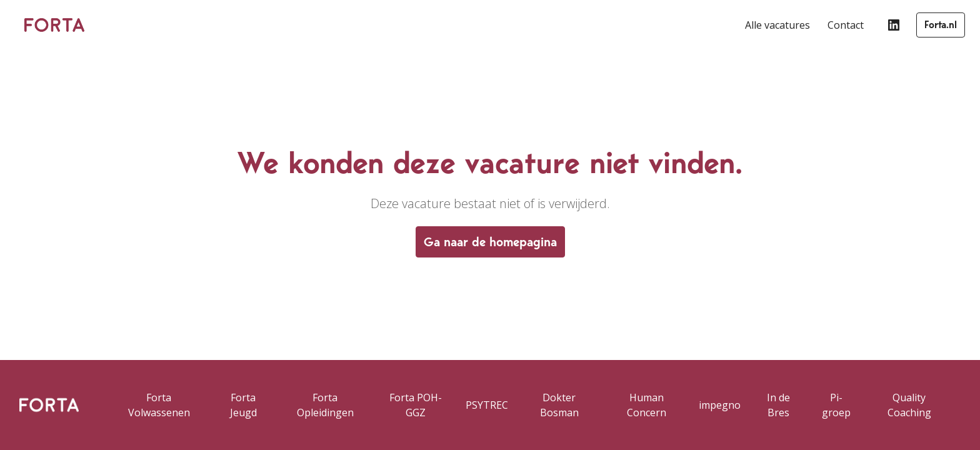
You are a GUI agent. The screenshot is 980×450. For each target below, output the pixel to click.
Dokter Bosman (559, 405)
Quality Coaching (909, 405)
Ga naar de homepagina (490, 242)
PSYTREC (487, 405)
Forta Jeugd (243, 405)
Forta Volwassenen (159, 405)
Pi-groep (836, 405)
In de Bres (778, 405)
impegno (720, 405)
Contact (846, 25)
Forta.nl (941, 25)
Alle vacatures (777, 25)
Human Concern (647, 405)
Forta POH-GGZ (416, 405)
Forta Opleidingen (325, 405)
